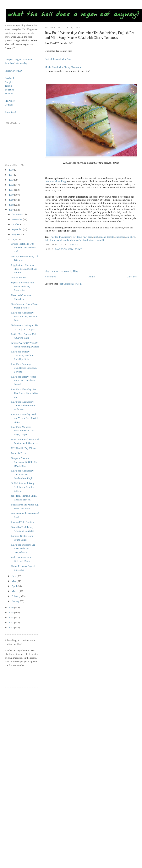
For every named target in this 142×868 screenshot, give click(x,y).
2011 (11, 190)
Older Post (132, 277)
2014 (11, 175)
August (16, 234)
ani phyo (131, 237)
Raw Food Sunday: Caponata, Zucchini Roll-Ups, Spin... (22, 355)
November (17, 219)
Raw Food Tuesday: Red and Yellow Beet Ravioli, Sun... (25, 418)
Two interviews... (20, 278)
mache (103, 237)
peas (90, 237)
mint (96, 237)
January (16, 601)
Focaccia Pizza (19, 453)
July (14, 239)
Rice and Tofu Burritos (22, 522)
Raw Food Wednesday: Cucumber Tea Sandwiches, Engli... (23, 474)
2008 (11, 205)
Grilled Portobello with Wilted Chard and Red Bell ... (24, 248)
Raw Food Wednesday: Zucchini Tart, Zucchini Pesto (24, 316)
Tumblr (8, 86)
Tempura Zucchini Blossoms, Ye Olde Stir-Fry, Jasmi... (25, 462)
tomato (111, 237)
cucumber (120, 237)
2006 (11, 607)
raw (85, 237)
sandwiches (69, 240)
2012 (11, 185)
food (85, 240)
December (17, 214)
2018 (11, 170)
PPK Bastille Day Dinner (24, 448)
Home (91, 277)
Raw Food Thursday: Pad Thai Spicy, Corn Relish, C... (25, 393)
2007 (11, 210)
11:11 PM (73, 245)
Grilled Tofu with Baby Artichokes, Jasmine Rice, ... (23, 487)
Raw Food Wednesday (68, 249)
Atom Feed (10, 112)
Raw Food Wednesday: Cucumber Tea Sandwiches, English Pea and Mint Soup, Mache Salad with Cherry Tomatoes (90, 35)
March (15, 591)
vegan (79, 240)
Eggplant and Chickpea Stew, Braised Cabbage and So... (24, 269)
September (17, 229)
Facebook (10, 78)
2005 (11, 612)
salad (59, 240)
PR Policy (10, 101)
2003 (11, 622)
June (14, 576)
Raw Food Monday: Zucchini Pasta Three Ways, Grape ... (23, 431)
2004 (11, 617)
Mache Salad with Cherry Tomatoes (63, 67)
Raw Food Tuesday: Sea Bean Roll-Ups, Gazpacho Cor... (23, 549)
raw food (77, 237)
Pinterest (9, 93)
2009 (11, 200)
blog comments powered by (62, 271)
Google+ (9, 82)
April (15, 586)
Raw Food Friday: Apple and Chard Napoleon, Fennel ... (23, 380)
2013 (11, 180)
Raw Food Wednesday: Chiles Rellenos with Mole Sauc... (23, 406)
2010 (11, 195)
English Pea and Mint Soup (58, 59)
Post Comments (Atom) (70, 284)
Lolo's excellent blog (55, 181)
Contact (8, 105)
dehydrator (50, 240)
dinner (92, 240)
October (16, 224)
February (16, 596)
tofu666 (101, 240)
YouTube (9, 90)
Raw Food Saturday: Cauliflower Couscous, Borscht (24, 368)
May (14, 581)
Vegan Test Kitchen (24, 60)
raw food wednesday (61, 237)
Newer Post (51, 277)
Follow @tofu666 (14, 71)
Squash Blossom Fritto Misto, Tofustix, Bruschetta (22, 286)
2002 (11, 628)
